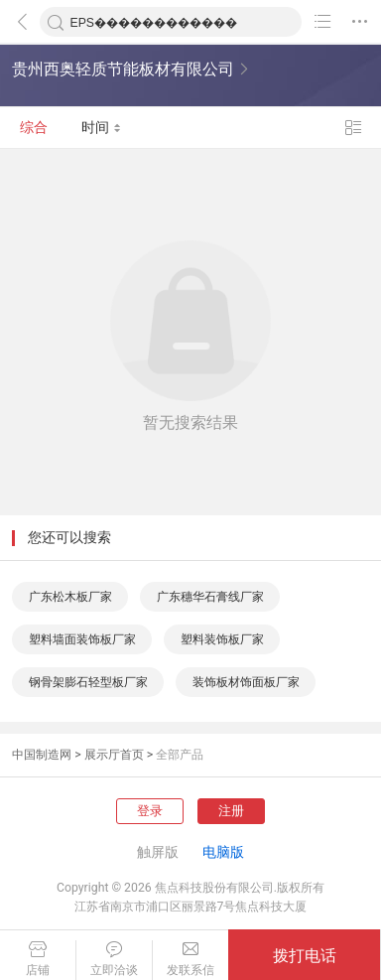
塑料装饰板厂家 (222, 639)
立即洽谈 (114, 959)
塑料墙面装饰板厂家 (82, 639)
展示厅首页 (114, 755)
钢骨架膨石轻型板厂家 (88, 682)
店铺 (38, 959)
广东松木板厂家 (70, 597)
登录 (150, 811)
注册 (231, 811)
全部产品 (180, 755)
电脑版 (223, 852)
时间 (101, 127)
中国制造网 (42, 755)
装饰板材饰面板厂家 (246, 682)
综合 (34, 127)
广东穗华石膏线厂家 (210, 597)
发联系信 (191, 959)
